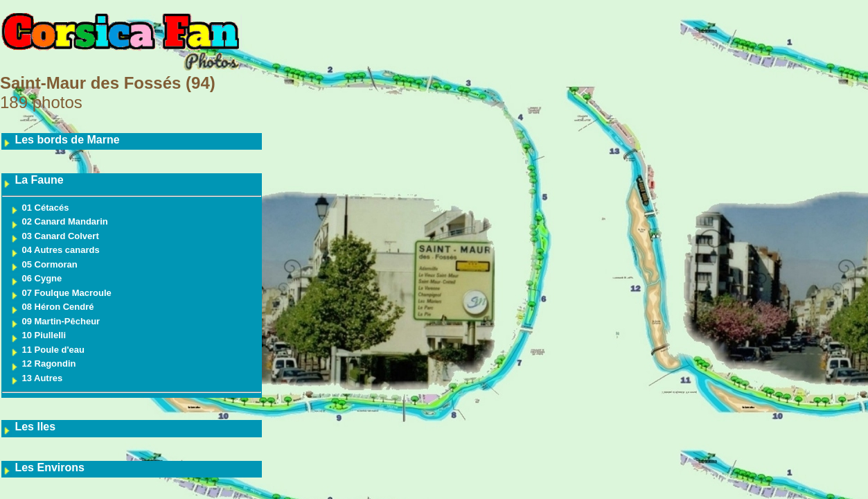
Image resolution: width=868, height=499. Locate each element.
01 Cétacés (39, 208)
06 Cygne (36, 278)
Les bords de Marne (61, 140)
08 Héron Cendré (52, 307)
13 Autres (36, 378)
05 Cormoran (44, 264)
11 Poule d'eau (47, 350)
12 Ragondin (43, 364)
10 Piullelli (38, 335)
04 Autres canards (55, 250)
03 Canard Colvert (54, 236)
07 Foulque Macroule (61, 293)
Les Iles (29, 427)
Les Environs (43, 467)
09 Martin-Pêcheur (55, 321)
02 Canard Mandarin (59, 221)
